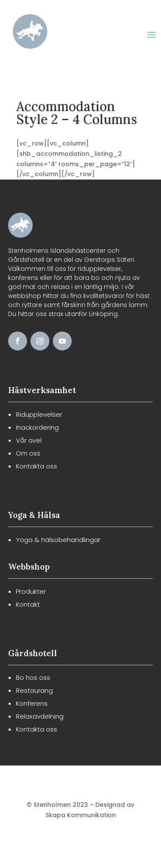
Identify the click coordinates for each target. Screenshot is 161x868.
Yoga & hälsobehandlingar (58, 540)
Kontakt (28, 604)
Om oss (28, 453)
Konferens (32, 703)
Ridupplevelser (39, 414)
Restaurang (34, 690)
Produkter (31, 591)
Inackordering (37, 427)
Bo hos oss (33, 677)
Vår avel (29, 440)
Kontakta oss (36, 466)
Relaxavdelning (40, 716)
